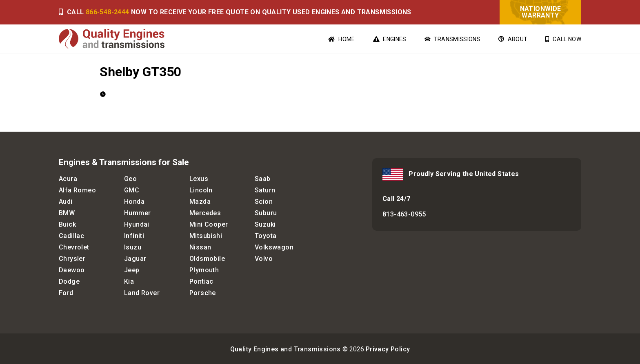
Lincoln (201, 190)
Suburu (266, 213)
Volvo (264, 259)
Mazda (200, 202)
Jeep (132, 270)
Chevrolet (74, 247)
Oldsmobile (207, 259)
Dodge (69, 281)
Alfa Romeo (77, 190)
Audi (66, 202)
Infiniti (134, 236)
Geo (130, 179)
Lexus (199, 179)
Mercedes (205, 213)
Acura (68, 179)
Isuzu (133, 247)
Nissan (200, 247)
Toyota (266, 236)
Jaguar (135, 259)
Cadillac (71, 236)
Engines (390, 39)
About (513, 39)
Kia (129, 281)
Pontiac (201, 281)
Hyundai (137, 224)
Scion (264, 202)
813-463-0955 (404, 214)
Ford (66, 293)
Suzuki (265, 224)
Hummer (137, 213)
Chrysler (72, 259)
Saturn (265, 190)
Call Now (563, 39)
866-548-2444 (108, 12)
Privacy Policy (388, 349)
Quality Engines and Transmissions (286, 349)
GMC (132, 190)
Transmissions (452, 39)
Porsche (203, 293)
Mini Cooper (209, 224)
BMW (67, 213)
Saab (263, 179)
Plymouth (204, 270)
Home (341, 39)
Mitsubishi (206, 236)
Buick (67, 224)
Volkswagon (274, 247)
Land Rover (142, 293)
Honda (134, 202)
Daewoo (72, 270)
